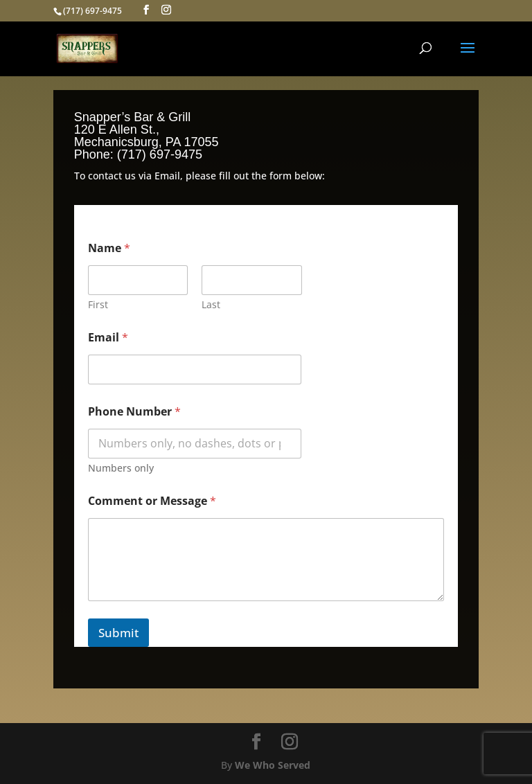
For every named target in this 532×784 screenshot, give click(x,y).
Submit (118, 633)
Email (108, 338)
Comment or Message (152, 501)
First (98, 304)
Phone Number (134, 412)
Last (211, 304)
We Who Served (273, 765)
